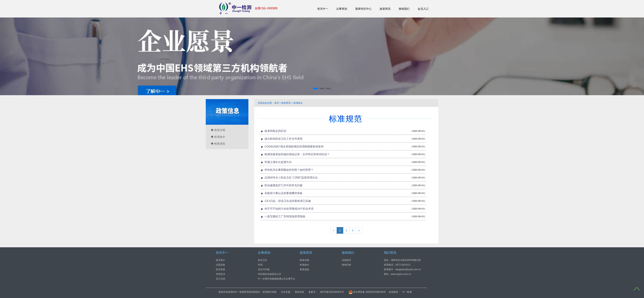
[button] (316, 89)
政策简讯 (385, 9)
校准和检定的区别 (275, 131)
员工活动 (220, 279)
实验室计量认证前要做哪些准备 (284, 193)
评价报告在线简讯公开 (270, 274)
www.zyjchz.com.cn (401, 274)
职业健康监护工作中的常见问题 (284, 185)
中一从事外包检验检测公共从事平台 (277, 279)
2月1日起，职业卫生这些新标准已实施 (288, 201)
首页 (277, 103)
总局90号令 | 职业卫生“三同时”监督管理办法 (291, 178)
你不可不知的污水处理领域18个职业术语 (289, 209)
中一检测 (450, 292)
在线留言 (347, 260)
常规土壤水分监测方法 (278, 162)
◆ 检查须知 (218, 144)
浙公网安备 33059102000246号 (410, 292)
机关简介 (220, 260)
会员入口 (423, 9)
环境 (260, 265)
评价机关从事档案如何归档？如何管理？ (289, 170)
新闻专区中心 (363, 9)
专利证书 (220, 274)
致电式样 (347, 265)
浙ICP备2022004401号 (374, 292)
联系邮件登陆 (312, 292)
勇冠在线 (342, 292)
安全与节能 (264, 269)
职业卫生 (263, 260)
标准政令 (298, 103)
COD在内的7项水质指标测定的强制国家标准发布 (294, 146)
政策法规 (304, 260)
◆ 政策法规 (218, 130)
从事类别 (342, 9)
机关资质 (220, 269)
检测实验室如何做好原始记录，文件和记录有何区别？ (297, 154)
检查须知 (304, 269)
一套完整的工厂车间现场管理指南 (285, 216)
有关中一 (323, 9)
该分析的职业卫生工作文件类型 (284, 139)
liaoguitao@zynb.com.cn (408, 269)
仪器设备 (220, 265)
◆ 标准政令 (218, 137)
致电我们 (404, 9)
